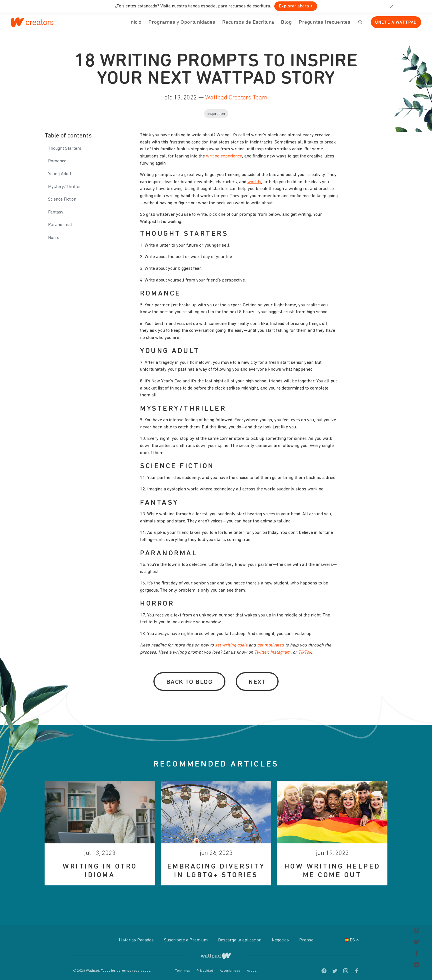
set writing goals (231, 642)
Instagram (280, 648)
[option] (100, 829)
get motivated (271, 642)
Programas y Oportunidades (182, 22)
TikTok (305, 648)
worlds (254, 178)
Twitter (261, 648)
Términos (183, 967)
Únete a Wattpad (396, 23)
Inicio (135, 26)
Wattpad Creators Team (236, 94)
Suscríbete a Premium (186, 937)
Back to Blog (189, 678)
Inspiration (216, 110)
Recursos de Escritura (248, 22)
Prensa (306, 937)
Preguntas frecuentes (324, 26)
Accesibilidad (230, 967)
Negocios (281, 937)
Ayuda (252, 967)
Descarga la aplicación (240, 937)
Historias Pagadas (137, 937)
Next (257, 678)
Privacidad (205, 967)
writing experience (224, 152)
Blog (286, 26)
